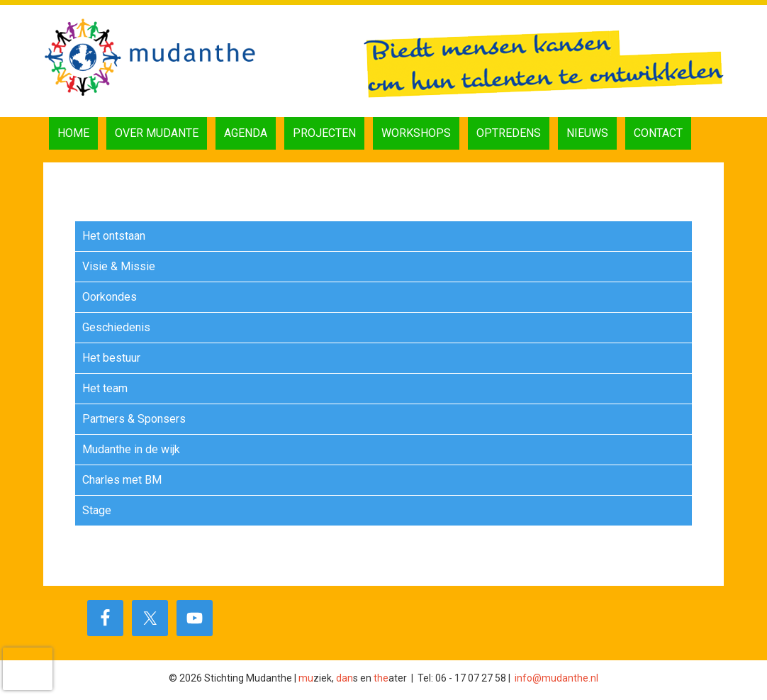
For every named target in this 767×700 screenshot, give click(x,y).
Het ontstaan (114, 236)
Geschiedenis (116, 327)
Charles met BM (122, 480)
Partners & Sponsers (134, 419)
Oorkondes (110, 297)
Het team (105, 388)
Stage (97, 510)
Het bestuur (111, 358)
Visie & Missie (119, 266)
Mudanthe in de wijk (131, 449)
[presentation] (28, 669)
